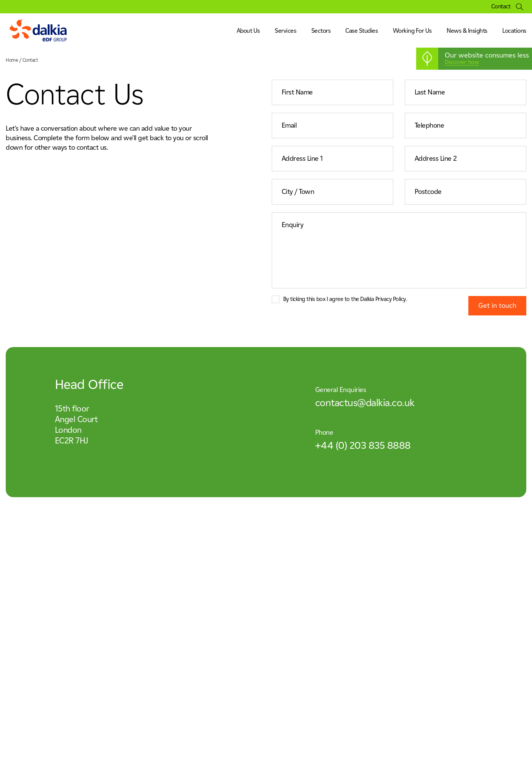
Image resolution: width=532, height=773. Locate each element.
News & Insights (467, 31)
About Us (248, 31)
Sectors (321, 31)
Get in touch (497, 306)
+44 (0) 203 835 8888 (363, 445)
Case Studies (361, 31)
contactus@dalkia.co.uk (365, 403)
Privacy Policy (391, 299)
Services (285, 31)
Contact (501, 7)
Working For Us (412, 31)
